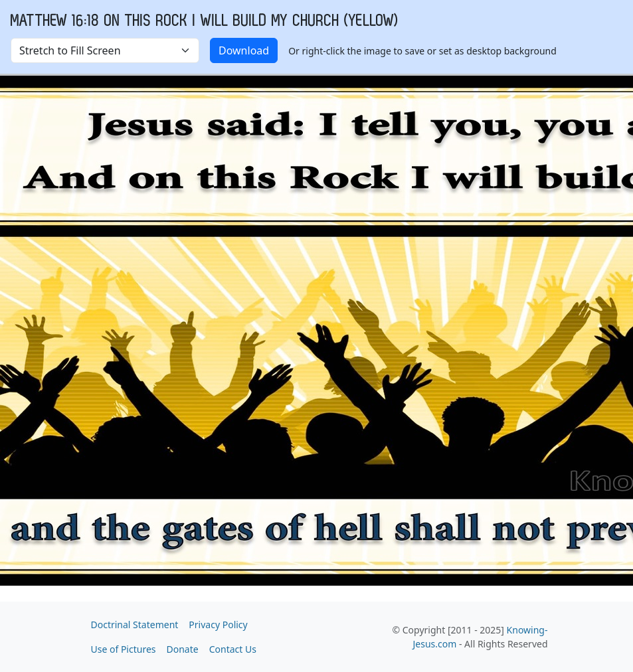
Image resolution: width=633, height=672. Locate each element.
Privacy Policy (218, 625)
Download (244, 50)
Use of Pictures (124, 649)
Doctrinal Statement (135, 625)
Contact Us (233, 649)
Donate (183, 649)
